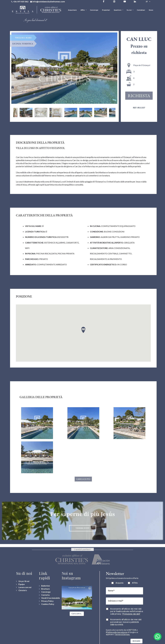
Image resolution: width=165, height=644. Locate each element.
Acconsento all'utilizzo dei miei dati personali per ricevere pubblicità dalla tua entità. (126, 622)
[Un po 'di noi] (23, 581)
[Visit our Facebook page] (104, 1)
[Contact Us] (44, 595)
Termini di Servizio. (122, 634)
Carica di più (83, 479)
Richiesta (139, 96)
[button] (77, 614)
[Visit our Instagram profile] (114, 1)
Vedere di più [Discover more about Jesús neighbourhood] (82, 528)
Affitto (135, 583)
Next (115, 68)
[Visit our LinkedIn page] (135, 1)
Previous (13, 68)
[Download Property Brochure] (44, 589)
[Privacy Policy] (46, 601)
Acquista (119, 583)
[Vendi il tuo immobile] (49, 598)
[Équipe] (20, 584)
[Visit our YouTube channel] (125, 1)
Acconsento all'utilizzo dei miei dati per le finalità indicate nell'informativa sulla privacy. (127, 611)
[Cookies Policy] (47, 604)
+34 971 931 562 (21, 2)
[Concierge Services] (45, 592)
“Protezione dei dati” (131, 614)
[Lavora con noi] (24, 587)
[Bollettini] (44, 586)
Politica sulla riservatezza (117, 632)
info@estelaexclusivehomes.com (49, 2)
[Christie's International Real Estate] (22, 590)
